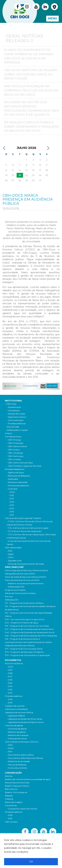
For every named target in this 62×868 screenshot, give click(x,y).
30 (33, 180)
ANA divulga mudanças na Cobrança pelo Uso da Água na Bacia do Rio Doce (31, 90)
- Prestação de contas (17, 738)
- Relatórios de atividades (18, 761)
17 (40, 170)
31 (40, 180)
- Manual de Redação (16, 765)
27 (13, 180)
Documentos (13, 660)
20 (13, 175)
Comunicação (13, 773)
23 (33, 175)
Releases (9, 796)
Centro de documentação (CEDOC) (22, 742)
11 (47, 165)
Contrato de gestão (14, 725)
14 (20, 170)
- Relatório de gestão (16, 732)
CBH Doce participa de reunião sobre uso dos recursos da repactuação (31, 74)
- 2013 (9, 690)
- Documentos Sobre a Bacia (20, 755)
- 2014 (10, 686)
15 (27, 170)
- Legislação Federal (16, 716)
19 (6, 175)
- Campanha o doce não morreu (22, 809)
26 (6, 180)
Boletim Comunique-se (16, 792)
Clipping (9, 799)
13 (13, 170)
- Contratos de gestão (17, 729)
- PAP (9, 752)
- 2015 (9, 683)
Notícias (9, 776)
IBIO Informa (11, 789)
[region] (31, 851)
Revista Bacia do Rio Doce (17, 783)
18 (47, 170)
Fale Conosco (11, 822)
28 (20, 180)
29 (27, 180)
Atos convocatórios (14, 663)
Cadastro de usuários (15, 706)
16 (33, 170)
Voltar (10, 386)
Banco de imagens (14, 802)
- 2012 (9, 693)
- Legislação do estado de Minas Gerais (24, 719)
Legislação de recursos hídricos (19, 712)
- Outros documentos (17, 768)
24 (40, 175)
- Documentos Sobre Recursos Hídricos (25, 758)
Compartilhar (30, 386)
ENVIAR (52, 386)
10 (40, 165)
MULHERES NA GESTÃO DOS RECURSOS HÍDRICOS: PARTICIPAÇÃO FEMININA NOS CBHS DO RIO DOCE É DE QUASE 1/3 (32, 108)
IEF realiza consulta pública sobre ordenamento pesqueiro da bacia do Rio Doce (32, 127)
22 (26, 175)
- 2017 (9, 676)
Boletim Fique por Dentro (17, 786)
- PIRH (10, 745)
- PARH (10, 748)
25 (47, 175)
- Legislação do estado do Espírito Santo (25, 722)
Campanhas (11, 805)
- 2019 (9, 670)
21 (20, 175)
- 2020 (10, 667)
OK (31, 862)
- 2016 (9, 680)
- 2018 (10, 673)
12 (6, 170)
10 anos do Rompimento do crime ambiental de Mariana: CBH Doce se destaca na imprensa (29, 56)
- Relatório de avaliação (18, 735)
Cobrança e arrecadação (16, 709)
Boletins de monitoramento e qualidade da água (28, 779)
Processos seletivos (14, 696)
